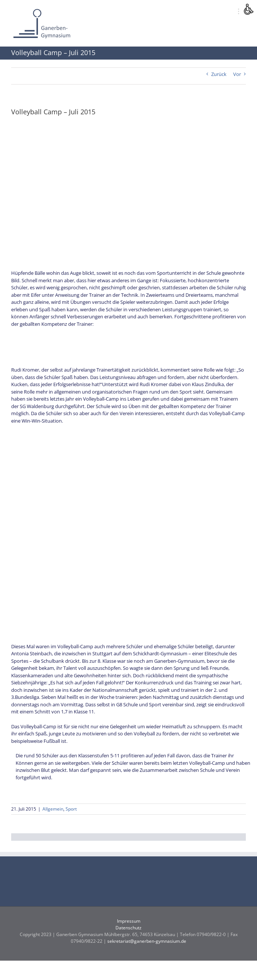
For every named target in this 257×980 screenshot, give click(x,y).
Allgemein (53, 809)
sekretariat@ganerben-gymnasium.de (147, 941)
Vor (237, 74)
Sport (71, 809)
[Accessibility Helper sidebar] (248, 9)
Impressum (129, 921)
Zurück (219, 74)
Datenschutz (128, 928)
